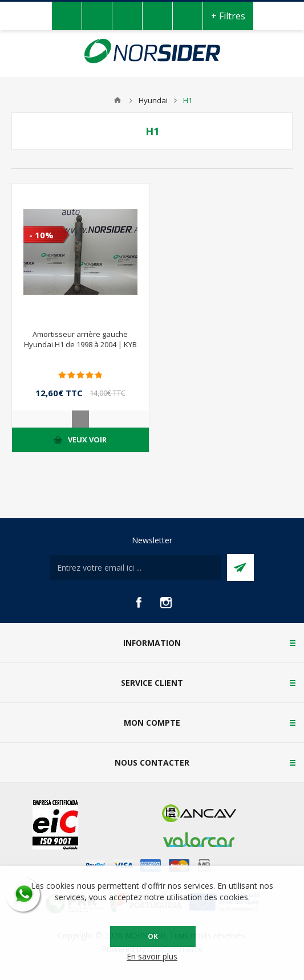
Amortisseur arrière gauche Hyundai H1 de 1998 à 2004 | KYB (80, 339)
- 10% (41, 235)
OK (153, 936)
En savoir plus (152, 956)
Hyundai (153, 100)
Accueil (117, 100)
